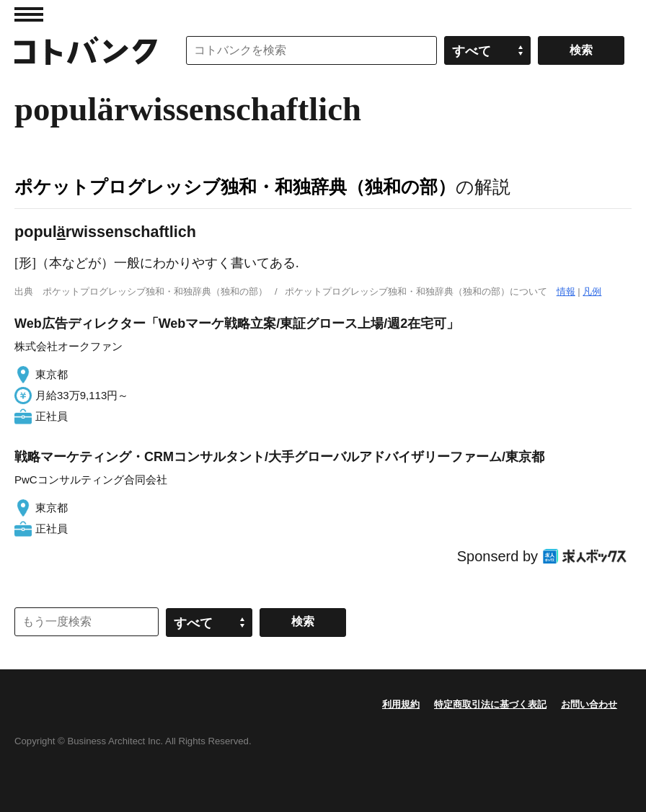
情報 (566, 291)
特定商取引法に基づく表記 (490, 704)
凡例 (592, 291)
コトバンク (86, 50)
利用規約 (401, 704)
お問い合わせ (589, 704)
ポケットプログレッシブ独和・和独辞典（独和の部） (235, 187)
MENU (29, 14)
